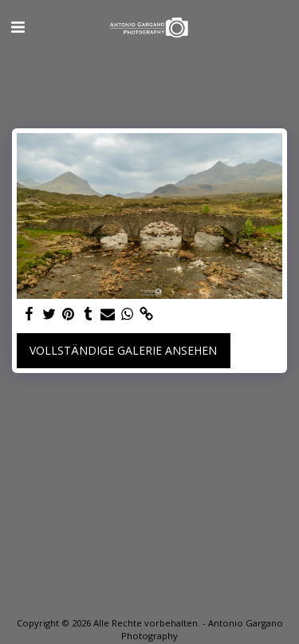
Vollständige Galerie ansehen (123, 350)
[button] (18, 27)
